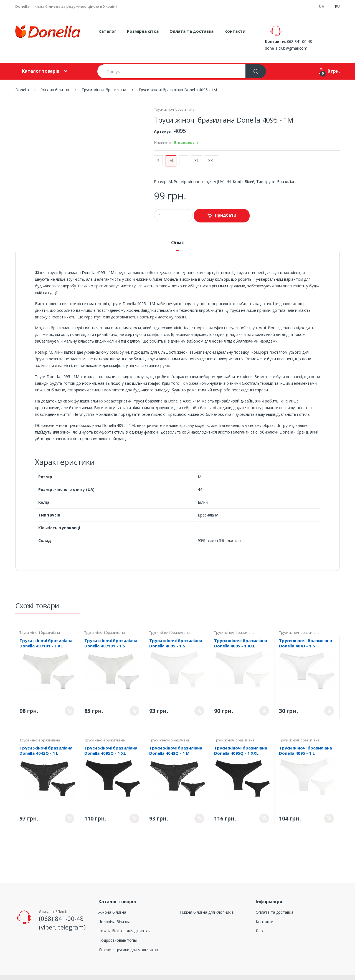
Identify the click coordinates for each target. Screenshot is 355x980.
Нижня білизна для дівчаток (124, 918)
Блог (260, 918)
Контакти (235, 31)
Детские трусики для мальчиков (128, 937)
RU (337, 6)
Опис (177, 230)
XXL (212, 147)
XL (197, 147)
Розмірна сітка (143, 31)
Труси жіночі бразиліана (174, 96)
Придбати (69, 698)
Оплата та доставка (192, 31)
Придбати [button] (226, 202)
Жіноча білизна (112, 899)
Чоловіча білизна (114, 909)
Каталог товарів (41, 58)
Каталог (107, 31)
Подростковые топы (118, 927)
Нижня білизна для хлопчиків (207, 899)
